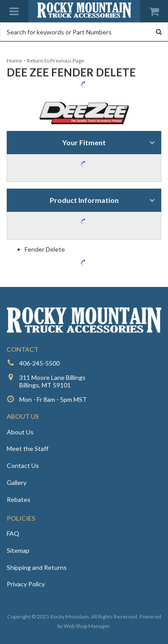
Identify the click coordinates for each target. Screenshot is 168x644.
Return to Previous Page (56, 61)
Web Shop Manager (86, 626)
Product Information (84, 200)
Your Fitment (84, 142)
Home (14, 61)
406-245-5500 (39, 363)
